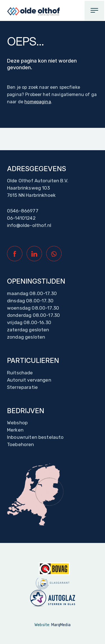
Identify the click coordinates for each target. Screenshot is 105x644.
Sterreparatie (22, 387)
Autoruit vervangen (29, 380)
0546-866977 (23, 211)
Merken (15, 430)
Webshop (17, 423)
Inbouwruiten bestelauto (35, 437)
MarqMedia (61, 625)
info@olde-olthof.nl (29, 225)
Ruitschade (20, 373)
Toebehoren (21, 444)
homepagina (38, 102)
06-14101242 (21, 218)
